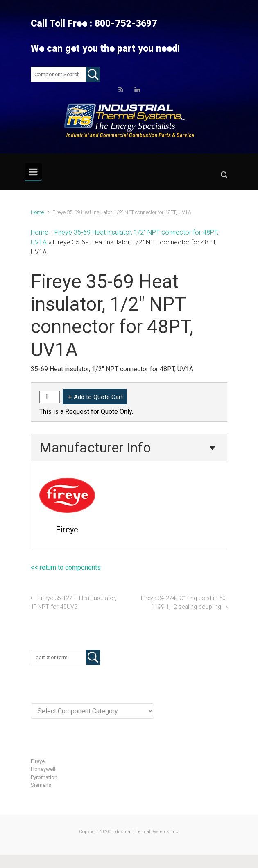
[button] (224, 177)
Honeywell (43, 769)
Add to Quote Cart (98, 397)
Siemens (41, 785)
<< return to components (66, 568)
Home (37, 212)
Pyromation (44, 777)
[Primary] (33, 172)
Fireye (38, 761)
